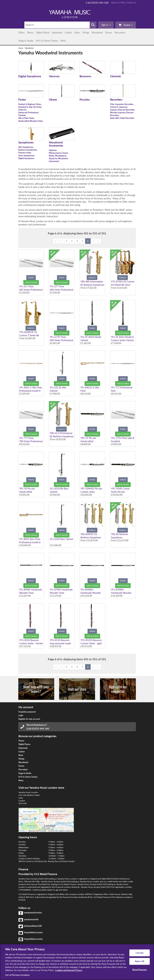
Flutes (22, 99)
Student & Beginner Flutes (30, 104)
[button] (106, 25)
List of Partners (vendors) (17, 975)
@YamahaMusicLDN (33, 926)
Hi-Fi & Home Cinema (47, 41)
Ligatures (53, 150)
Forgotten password (27, 712)
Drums (109, 33)
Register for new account (29, 719)
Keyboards (57, 33)
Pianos (30, 33)
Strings (86, 33)
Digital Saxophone (30, 76)
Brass (77, 33)
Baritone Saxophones (28, 150)
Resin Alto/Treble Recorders (122, 118)
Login (21, 715)
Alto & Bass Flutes (26, 118)
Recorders (116, 99)
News (21, 780)
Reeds (51, 156)
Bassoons (85, 76)
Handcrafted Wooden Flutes (31, 121)
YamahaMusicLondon (33, 932)
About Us (115, 3)
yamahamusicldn (31, 919)
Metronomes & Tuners (58, 153)
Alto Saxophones (26, 147)
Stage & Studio (26, 41)
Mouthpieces (61, 156)
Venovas (54, 76)
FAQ (123, 3)
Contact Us (131, 3)
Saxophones (26, 142)
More (63, 41)
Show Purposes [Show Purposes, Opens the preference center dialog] (140, 969)
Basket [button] (126, 25)
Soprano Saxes (25, 153)
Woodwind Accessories (56, 144)
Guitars (68, 33)
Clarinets (115, 76)
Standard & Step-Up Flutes (30, 107)
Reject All (140, 961)
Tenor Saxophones (26, 156)
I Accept (140, 953)
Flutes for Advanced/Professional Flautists (28, 113)
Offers (21, 33)
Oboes (53, 99)
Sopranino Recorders (124, 104)
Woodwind (97, 33)
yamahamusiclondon (33, 913)
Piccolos (85, 99)
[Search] (57, 25)
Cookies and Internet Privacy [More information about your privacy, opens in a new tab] (69, 970)
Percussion (120, 33)
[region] (77, 962)
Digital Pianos (43, 33)
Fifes (112, 104)
